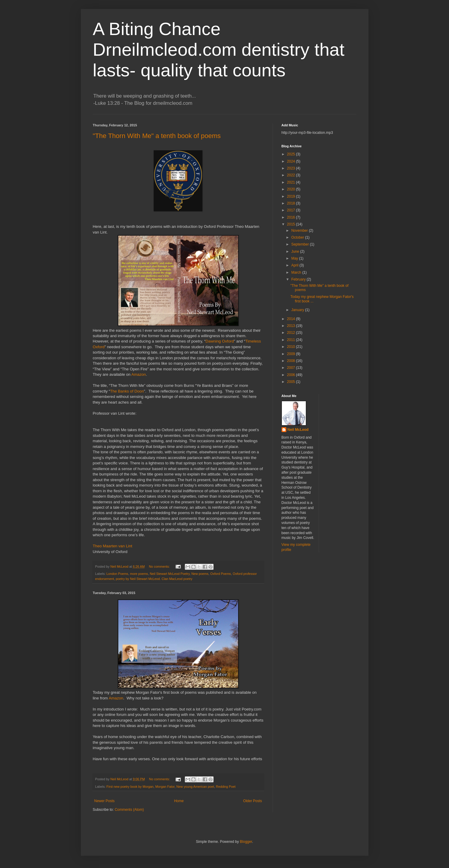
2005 (291, 382)
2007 (291, 368)
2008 (291, 361)
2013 (291, 326)
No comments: (160, 566)
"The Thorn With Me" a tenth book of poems (157, 136)
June (295, 252)
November (300, 231)
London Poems (117, 574)
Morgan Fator (165, 787)
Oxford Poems (221, 574)
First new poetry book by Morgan (130, 787)
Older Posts (253, 801)
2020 (291, 189)
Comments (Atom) (129, 810)
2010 (291, 347)
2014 (291, 319)
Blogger (246, 842)
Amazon (139, 374)
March (297, 272)
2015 (291, 224)
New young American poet (195, 787)
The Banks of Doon (127, 391)
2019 (291, 196)
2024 (291, 161)
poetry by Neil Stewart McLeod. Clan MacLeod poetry (154, 579)
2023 (291, 168)
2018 (291, 203)
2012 (291, 333)
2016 (291, 217)
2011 (291, 340)
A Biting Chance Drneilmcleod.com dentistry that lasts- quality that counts (219, 50)
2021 (291, 182)
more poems (139, 574)
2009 (291, 354)
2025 (291, 154)
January (298, 310)
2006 (291, 375)
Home (179, 801)
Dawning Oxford (220, 341)
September (300, 244)
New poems (200, 574)
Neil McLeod (298, 430)
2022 (291, 175)
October (298, 237)
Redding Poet (226, 787)
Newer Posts (105, 801)
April (295, 265)
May (295, 258)
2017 (291, 210)
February (299, 279)
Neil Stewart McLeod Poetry (170, 574)
